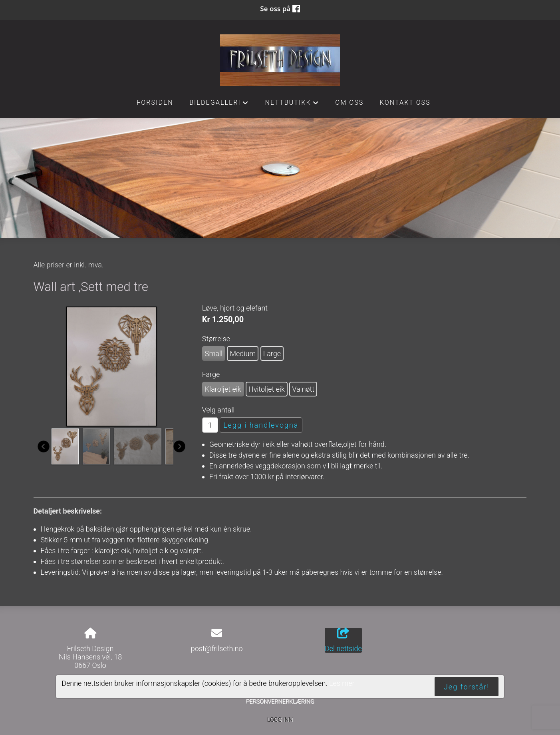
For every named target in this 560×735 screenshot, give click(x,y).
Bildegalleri (219, 105)
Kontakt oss (405, 103)
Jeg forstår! (467, 687)
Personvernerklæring (280, 702)
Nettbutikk (292, 105)
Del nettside (343, 640)
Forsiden (155, 103)
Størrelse (216, 339)
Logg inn (280, 720)
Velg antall (218, 410)
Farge (211, 374)
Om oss (349, 103)
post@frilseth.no (217, 648)
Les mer (342, 683)
